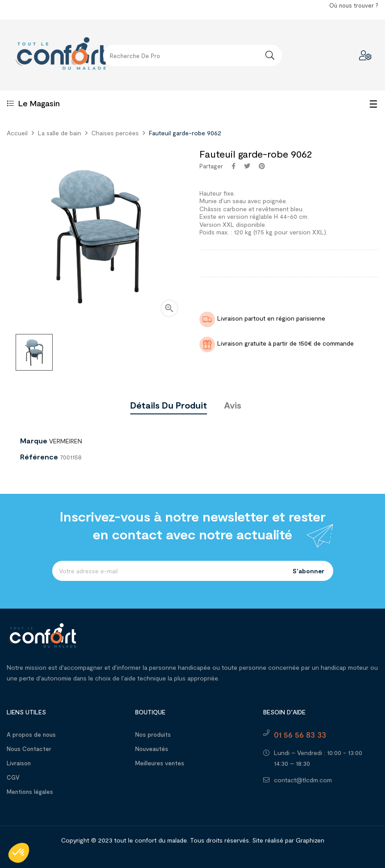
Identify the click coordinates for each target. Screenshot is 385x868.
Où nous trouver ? (354, 5)
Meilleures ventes (160, 763)
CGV (13, 777)
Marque (34, 441)
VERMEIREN (66, 441)
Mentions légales (30, 792)
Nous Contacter (29, 749)
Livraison (19, 763)
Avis (233, 405)
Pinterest (262, 166)
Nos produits (153, 734)
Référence (39, 457)
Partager (234, 166)
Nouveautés (152, 749)
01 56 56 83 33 (300, 734)
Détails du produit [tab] (169, 405)
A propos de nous (31, 734)
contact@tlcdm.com (303, 780)
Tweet (247, 166)
